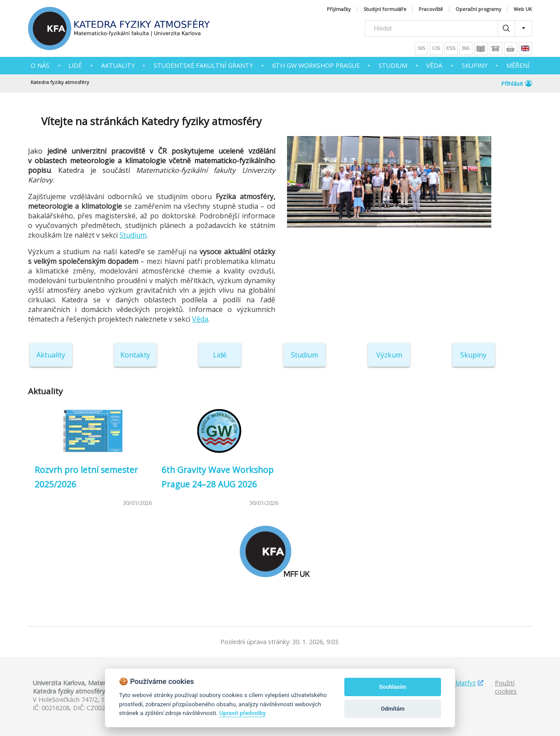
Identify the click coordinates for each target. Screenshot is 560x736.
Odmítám (393, 709)
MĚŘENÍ (518, 65)
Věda (200, 319)
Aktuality (51, 355)
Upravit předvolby (242, 713)
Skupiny (473, 355)
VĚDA (434, 65)
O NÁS (40, 65)
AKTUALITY (118, 65)
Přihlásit (517, 84)
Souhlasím (393, 687)
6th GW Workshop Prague (316, 65)
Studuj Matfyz (455, 683)
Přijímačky (339, 9)
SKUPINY (474, 65)
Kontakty (135, 355)
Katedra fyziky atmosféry (60, 82)
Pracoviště (431, 9)
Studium (133, 235)
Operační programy (478, 9)
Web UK (523, 9)
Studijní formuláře (385, 9)
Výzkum (389, 355)
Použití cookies (506, 687)
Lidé (75, 65)
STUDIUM (393, 65)
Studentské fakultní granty (203, 65)
